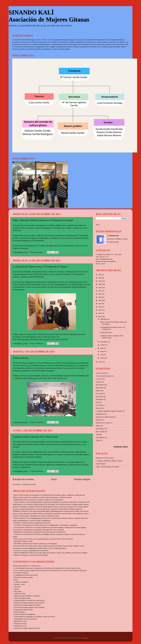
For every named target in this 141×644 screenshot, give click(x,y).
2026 (100, 275)
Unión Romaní (101, 464)
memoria (99, 420)
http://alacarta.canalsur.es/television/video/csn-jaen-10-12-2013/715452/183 (40, 339)
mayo (102, 351)
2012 (100, 362)
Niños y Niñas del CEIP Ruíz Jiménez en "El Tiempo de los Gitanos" (43, 220)
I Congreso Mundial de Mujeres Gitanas (109, 411)
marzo (103, 358)
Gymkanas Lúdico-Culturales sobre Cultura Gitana (35, 437)
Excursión (99, 394)
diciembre (104, 319)
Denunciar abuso (121, 447)
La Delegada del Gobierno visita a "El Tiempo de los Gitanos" (40, 267)
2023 (100, 284)
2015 (100, 310)
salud (98, 434)
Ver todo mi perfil (113, 242)
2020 (100, 294)
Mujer (98, 426)
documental (100, 385)
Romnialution (100, 429)
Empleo (98, 391)
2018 (100, 300)
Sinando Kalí (114, 236)
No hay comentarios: (37, 252)
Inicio (54, 479)
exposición (99, 396)
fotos (98, 402)
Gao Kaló (99, 405)
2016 (100, 307)
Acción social (100, 373)
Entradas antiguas (82, 479)
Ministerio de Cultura (103, 423)
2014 (100, 313)
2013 (100, 316)
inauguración (100, 414)
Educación (99, 388)
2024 (100, 281)
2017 (100, 304)
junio (102, 348)
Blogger (85, 638)
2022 (100, 288)
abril (102, 355)
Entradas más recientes (23, 479)
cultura (98, 382)
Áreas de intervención (103, 376)
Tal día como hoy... (21, 358)
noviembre (104, 342)
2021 (100, 291)
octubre (103, 345)
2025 (100, 278)
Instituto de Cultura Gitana (105, 417)
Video (98, 440)
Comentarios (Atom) (29, 484)
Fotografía (99, 399)
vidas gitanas (100, 437)
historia (98, 408)
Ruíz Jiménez (100, 432)
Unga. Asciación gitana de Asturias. (108, 467)
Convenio (99, 379)
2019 (100, 297)
